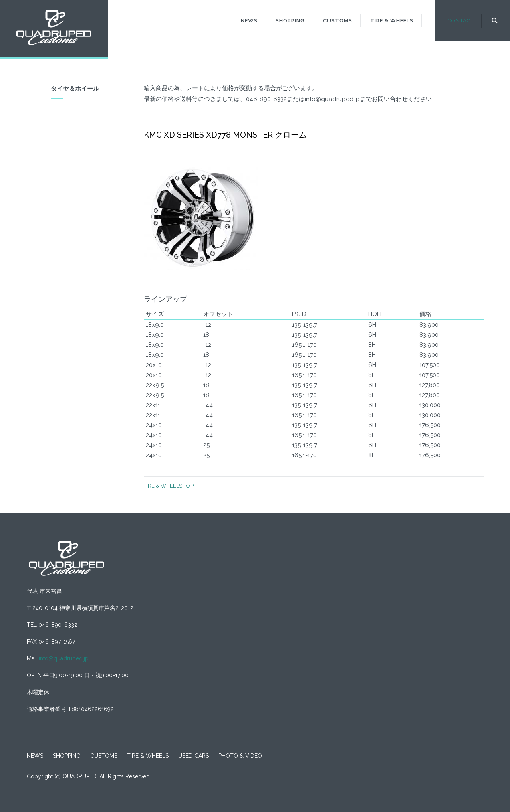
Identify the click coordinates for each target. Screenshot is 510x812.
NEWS (249, 21)
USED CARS (194, 756)
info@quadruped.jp (64, 658)
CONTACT (461, 21)
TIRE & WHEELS (392, 21)
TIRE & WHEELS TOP (169, 486)
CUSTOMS (338, 21)
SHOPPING (290, 21)
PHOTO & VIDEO (240, 756)
